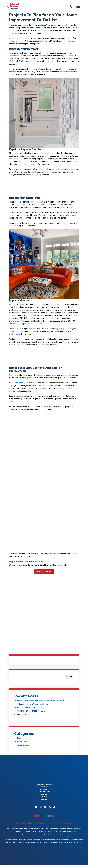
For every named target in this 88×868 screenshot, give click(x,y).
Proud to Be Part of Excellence (30, 707)
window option (15, 334)
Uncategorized (23, 745)
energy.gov (17, 321)
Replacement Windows (44, 785)
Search (69, 677)
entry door (20, 383)
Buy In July (22, 714)
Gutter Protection (44, 792)
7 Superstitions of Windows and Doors (33, 704)
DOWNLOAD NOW (44, 571)
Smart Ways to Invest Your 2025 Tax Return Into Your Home (41, 701)
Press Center (23, 741)
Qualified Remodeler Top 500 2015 (31, 711)
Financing (44, 797)
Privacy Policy (66, 823)
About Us (44, 800)
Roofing (44, 795)
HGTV (32, 72)
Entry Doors (44, 787)
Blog (19, 738)
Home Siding (44, 790)
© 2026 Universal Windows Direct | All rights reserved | (38, 823)
